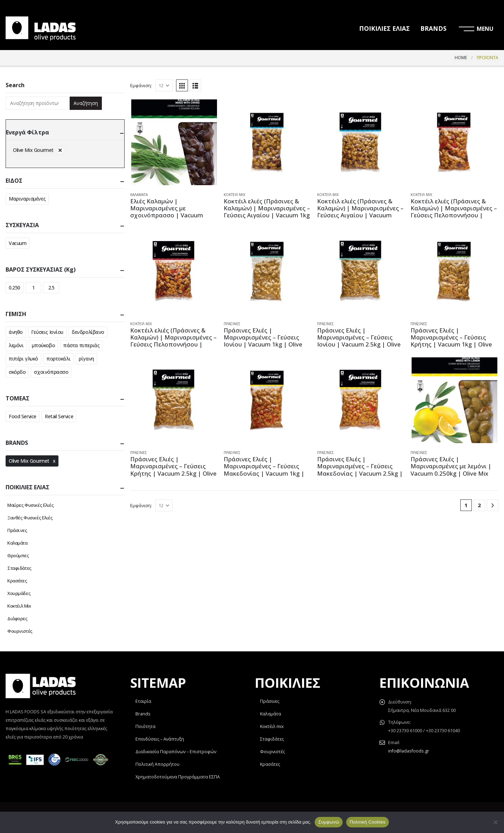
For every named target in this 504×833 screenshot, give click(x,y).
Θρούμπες (18, 555)
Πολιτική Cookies (367, 822)
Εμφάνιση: (141, 85)
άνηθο (16, 332)
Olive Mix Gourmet (29, 461)
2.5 (51, 288)
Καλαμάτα (139, 195)
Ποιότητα (145, 726)
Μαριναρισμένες (27, 199)
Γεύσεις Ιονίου (47, 332)
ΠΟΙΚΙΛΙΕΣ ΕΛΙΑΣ (384, 28)
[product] (174, 142)
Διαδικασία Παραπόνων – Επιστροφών (176, 752)
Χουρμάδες (19, 593)
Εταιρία (143, 701)
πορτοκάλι (58, 359)
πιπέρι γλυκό (23, 359)
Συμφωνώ (329, 822)
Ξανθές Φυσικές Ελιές (30, 518)
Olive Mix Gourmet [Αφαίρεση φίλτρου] (33, 150)
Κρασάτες (17, 581)
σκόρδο (17, 372)
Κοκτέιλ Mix (234, 195)
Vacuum (17, 243)
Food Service (23, 416)
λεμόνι (16, 345)
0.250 (15, 288)
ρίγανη (86, 359)
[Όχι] (495, 822)
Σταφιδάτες (19, 568)
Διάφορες (17, 618)
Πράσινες (232, 324)
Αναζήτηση (86, 103)
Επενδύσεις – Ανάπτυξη (160, 739)
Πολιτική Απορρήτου (157, 764)
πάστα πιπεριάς (81, 345)
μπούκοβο (43, 345)
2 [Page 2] (479, 505)
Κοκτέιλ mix (272, 726)
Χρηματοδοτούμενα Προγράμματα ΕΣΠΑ (178, 777)
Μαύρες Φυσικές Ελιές (31, 505)
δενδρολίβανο (88, 332)
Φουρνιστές (20, 631)
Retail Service (59, 416)
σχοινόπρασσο (51, 372)
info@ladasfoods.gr (409, 751)
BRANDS (433, 28)
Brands (143, 714)
